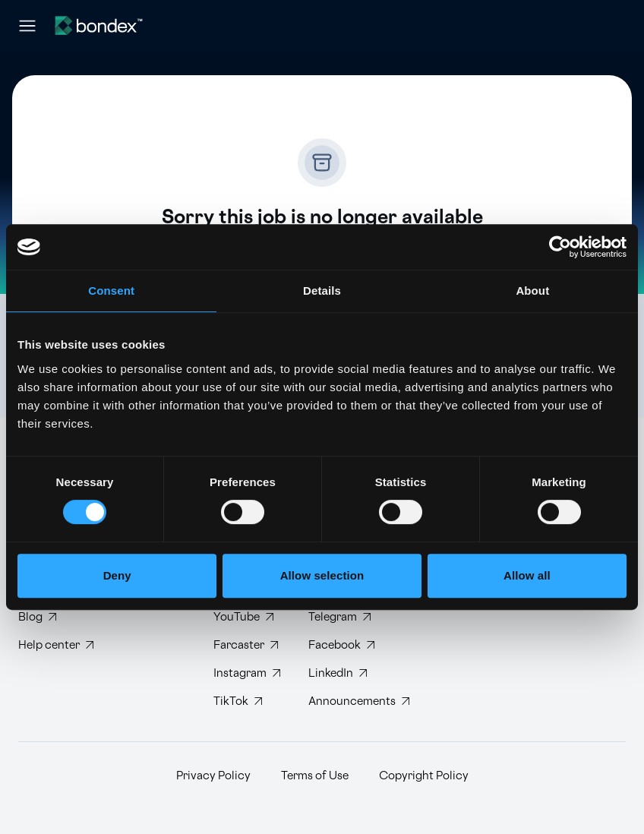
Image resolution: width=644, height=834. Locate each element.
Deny (117, 575)
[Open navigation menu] (27, 26)
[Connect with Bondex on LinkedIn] (344, 673)
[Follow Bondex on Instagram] (249, 673)
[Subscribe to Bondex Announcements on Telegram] (344, 701)
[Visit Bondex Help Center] (56, 645)
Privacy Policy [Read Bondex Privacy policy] (213, 776)
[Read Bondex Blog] (56, 617)
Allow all (527, 575)
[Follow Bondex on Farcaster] (249, 645)
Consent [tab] (111, 291)
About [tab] (532, 291)
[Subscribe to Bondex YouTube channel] (249, 617)
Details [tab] (322, 291)
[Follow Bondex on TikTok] (249, 701)
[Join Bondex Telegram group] (344, 617)
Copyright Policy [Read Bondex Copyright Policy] (424, 776)
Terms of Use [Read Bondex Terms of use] (315, 776)
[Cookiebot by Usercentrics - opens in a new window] (560, 247)
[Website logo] (99, 25)
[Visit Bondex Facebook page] (344, 645)
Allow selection (322, 575)
